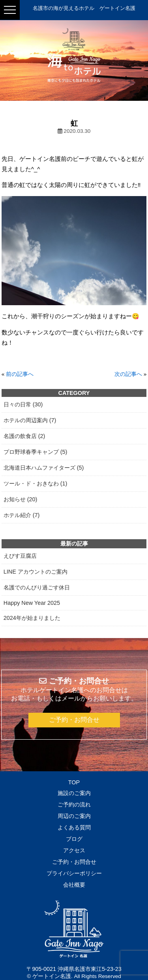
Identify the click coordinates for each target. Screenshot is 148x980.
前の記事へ (20, 374)
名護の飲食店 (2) (24, 436)
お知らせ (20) (21, 499)
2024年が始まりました (32, 618)
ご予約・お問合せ (74, 720)
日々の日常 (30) (23, 404)
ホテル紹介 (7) (22, 515)
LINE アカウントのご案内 (36, 572)
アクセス (74, 850)
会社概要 (74, 885)
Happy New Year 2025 (32, 603)
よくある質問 (74, 827)
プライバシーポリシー (74, 873)
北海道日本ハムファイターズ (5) (44, 468)
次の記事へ (128, 374)
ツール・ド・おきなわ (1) (36, 483)
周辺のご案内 (74, 816)
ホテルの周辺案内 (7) (30, 420)
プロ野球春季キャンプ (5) (36, 452)
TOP (74, 782)
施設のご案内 (74, 793)
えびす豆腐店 (20, 556)
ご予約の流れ (74, 804)
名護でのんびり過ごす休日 (37, 587)
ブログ (74, 839)
